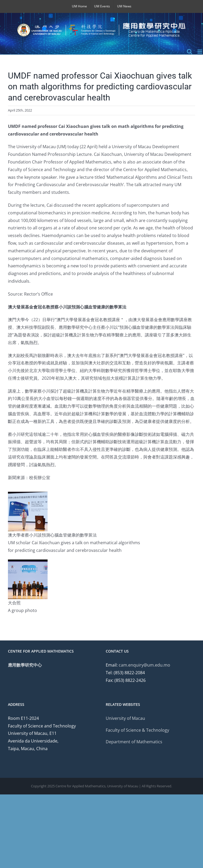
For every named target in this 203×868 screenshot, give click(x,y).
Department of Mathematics (134, 742)
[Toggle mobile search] (190, 52)
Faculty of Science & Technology (137, 730)
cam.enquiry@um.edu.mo (144, 665)
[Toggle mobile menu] (200, 52)
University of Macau (125, 718)
